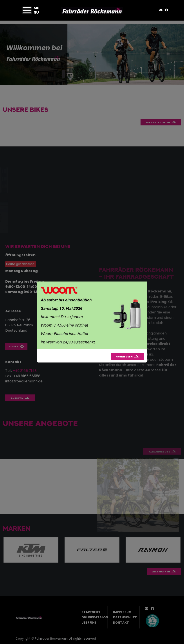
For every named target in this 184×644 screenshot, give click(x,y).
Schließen (124, 357)
